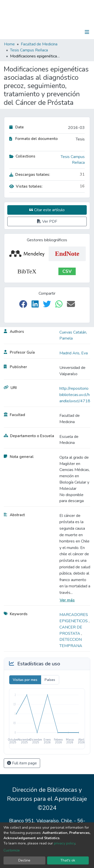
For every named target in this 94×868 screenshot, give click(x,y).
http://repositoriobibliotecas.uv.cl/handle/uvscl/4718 (75, 395)
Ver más (67, 600)
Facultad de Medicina (39, 44)
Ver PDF (47, 221)
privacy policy (65, 843)
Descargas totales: (30, 175)
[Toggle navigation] (87, 32)
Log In (71, 32)
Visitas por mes (25, 680)
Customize (12, 850)
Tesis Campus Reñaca (29, 50)
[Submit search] (61, 32)
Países (50, 680)
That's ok (68, 860)
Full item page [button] (22, 763)
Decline (24, 860)
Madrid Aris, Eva (74, 353)
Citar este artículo (47, 210)
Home (9, 44)
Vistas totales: (26, 186)
